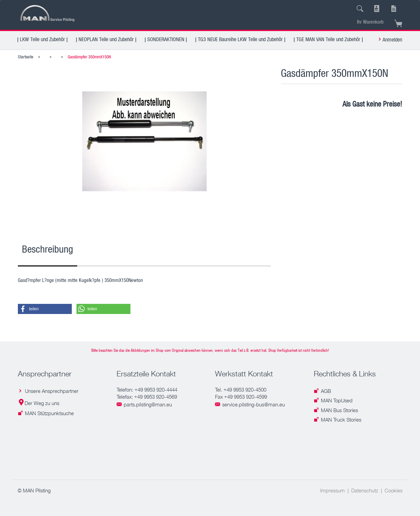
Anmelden (392, 39)
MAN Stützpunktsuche (49, 413)
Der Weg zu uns (42, 403)
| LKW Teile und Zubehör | (42, 39)
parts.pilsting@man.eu (148, 404)
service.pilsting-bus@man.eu (253, 404)
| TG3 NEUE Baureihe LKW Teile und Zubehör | (240, 39)
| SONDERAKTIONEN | (166, 39)
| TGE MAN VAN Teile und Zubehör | (328, 39)
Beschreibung (48, 249)
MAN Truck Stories (341, 420)
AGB (326, 391)
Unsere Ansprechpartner (52, 391)
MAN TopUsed (337, 400)
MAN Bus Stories (339, 410)
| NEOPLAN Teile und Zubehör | (106, 39)
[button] (45, 309)
